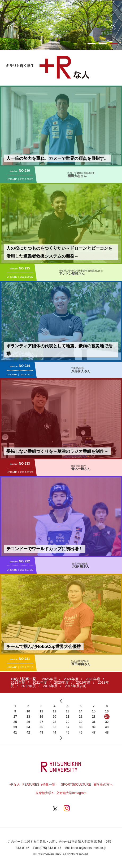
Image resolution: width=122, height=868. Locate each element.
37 (67, 727)
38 (80, 727)
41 (15, 732)
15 (94, 711)
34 (28, 727)
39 (94, 727)
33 (15, 727)
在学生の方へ (103, 785)
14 (80, 711)
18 (28, 717)
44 (55, 732)
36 (55, 727)
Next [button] (112, 28)
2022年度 (18, 682)
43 (41, 732)
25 (15, 722)
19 (41, 717)
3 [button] (114, 44)
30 (80, 722)
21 (67, 717)
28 (55, 722)
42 (28, 732)
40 (107, 727)
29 (67, 722)
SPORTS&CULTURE (76, 785)
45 (67, 732)
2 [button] (103, 44)
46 (80, 732)
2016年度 (50, 686)
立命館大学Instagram (71, 793)
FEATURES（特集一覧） (40, 785)
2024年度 (71, 679)
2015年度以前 (76, 686)
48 (107, 732)
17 (15, 717)
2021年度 (40, 682)
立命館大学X (45, 793)
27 (41, 722)
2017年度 (29, 686)
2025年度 (49, 679)
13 (67, 711)
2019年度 (83, 682)
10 (28, 711)
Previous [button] (10, 28)
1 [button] (92, 44)
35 (41, 727)
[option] (61, 25)
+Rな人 (15, 785)
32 (107, 722)
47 (94, 732)
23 (94, 717)
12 (55, 711)
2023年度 (93, 679)
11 (41, 711)
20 (55, 717)
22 (80, 717)
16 (107, 711)
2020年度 (61, 682)
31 (94, 722)
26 (28, 722)
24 (107, 717)
